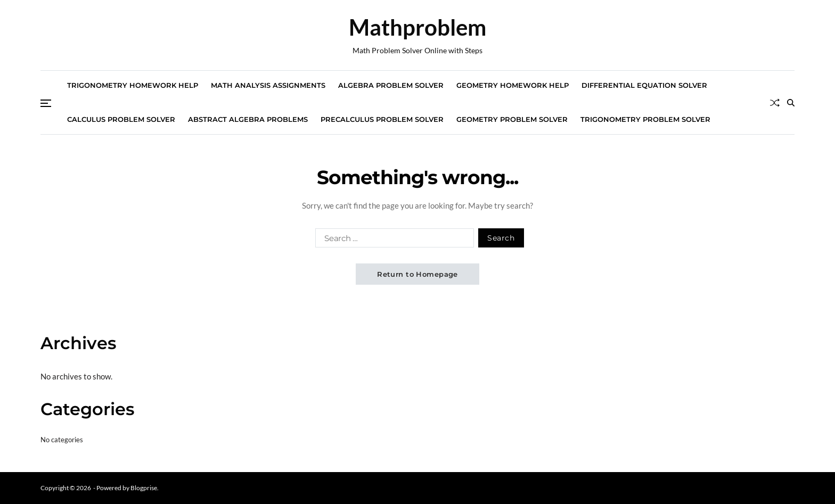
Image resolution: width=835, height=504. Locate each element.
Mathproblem (418, 27)
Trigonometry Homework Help (133, 85)
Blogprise (144, 488)
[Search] (791, 103)
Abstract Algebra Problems (248, 119)
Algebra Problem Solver (391, 85)
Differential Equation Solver (644, 85)
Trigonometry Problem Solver (645, 119)
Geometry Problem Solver (512, 119)
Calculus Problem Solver (121, 119)
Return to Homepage (418, 274)
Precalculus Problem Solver (382, 119)
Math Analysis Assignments (268, 85)
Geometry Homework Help (513, 85)
